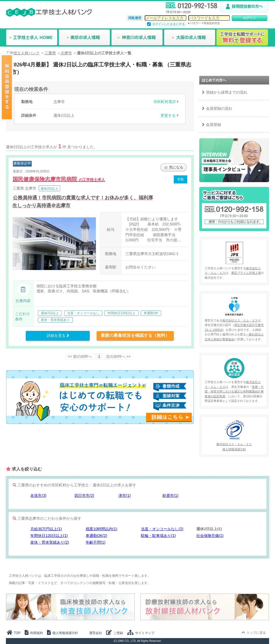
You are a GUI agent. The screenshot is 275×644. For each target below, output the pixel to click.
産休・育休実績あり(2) (50, 542)
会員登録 (214, 125)
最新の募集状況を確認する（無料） (135, 335)
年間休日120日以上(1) (49, 536)
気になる (174, 167)
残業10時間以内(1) (101, 529)
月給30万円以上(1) (46, 529)
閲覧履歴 (135, 18)
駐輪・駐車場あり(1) (158, 536)
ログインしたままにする (169, 24)
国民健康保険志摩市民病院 (59, 179)
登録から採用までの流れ (227, 92)
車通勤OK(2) (96, 536)
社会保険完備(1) (210, 536)
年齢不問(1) (95, 542)
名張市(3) (38, 496)
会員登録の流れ (219, 108)
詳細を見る (58, 335)
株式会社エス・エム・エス (240, 320)
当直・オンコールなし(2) (162, 529)
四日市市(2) (84, 496)
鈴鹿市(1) (170, 496)
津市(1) (124, 496)
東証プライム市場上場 (246, 273)
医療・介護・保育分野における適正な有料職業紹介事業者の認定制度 (234, 392)
